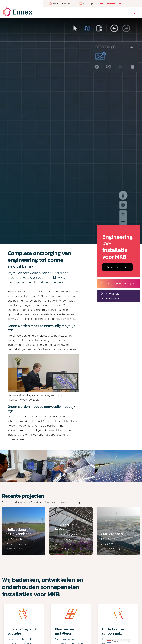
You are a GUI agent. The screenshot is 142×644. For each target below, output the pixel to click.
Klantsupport (88, 4)
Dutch (112, 641)
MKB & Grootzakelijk (61, 4)
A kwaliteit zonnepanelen (109, 296)
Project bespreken (117, 267)
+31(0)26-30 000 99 (111, 3)
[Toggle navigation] (135, 12)
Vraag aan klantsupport (118, 284)
